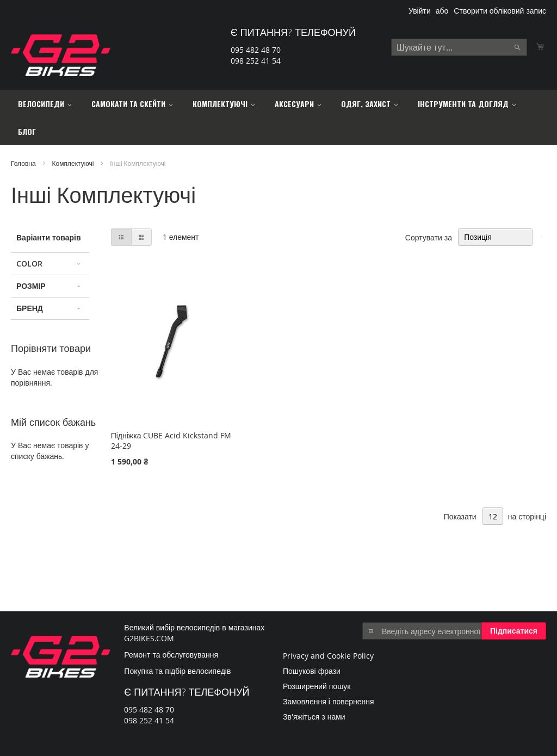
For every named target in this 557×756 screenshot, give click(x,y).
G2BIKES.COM (149, 638)
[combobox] (459, 47)
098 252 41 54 (256, 61)
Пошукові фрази (312, 671)
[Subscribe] (514, 631)
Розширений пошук (317, 686)
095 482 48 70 (256, 50)
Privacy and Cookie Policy (328, 656)
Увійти (420, 11)
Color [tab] (29, 264)
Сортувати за (429, 237)
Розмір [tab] (31, 286)
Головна (24, 163)
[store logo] (61, 55)
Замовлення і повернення (329, 701)
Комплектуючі (74, 163)
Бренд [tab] (30, 308)
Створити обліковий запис (500, 11)
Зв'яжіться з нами (314, 717)
